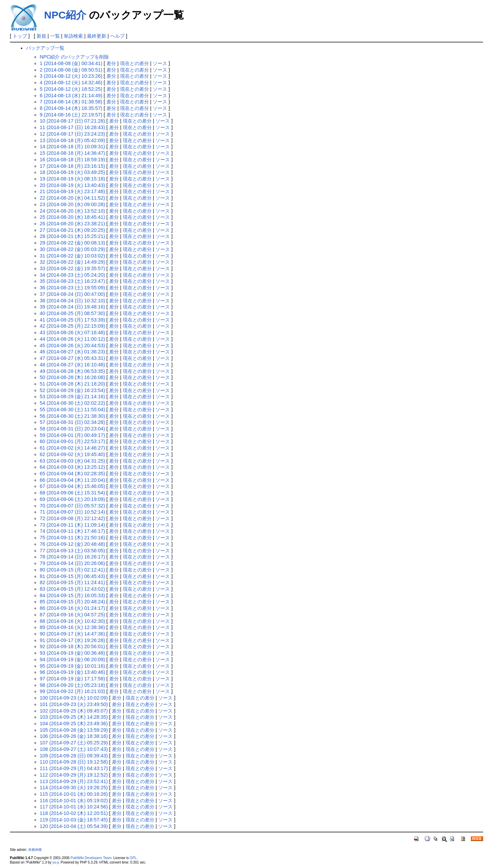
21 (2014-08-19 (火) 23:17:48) (72, 191)
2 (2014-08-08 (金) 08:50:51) (71, 70)
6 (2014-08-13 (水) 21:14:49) (71, 96)
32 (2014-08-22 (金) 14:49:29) (72, 262)
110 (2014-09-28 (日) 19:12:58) (74, 762)
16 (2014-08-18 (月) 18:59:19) (72, 160)
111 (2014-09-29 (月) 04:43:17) (74, 768)
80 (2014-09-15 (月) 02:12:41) (72, 570)
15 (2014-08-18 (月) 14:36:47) (72, 153)
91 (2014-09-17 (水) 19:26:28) (72, 640)
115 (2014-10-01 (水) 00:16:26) (74, 794)
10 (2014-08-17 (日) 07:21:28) (72, 121)
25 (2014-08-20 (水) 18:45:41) (72, 217)
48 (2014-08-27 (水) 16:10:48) (72, 365)
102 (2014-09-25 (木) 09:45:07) (74, 711)
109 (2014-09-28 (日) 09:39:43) (74, 756)
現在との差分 (135, 63)
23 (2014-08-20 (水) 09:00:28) (72, 204)
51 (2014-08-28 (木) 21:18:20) (72, 384)
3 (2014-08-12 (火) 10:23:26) (71, 76)
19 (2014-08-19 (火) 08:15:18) (72, 179)
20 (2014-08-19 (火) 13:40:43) (72, 185)
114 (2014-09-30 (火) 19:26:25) (74, 788)
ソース (160, 63)
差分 (111, 63)
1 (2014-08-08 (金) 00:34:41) (71, 63)
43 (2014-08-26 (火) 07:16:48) (72, 332)
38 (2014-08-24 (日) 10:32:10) (72, 301)
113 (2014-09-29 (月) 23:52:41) (74, 781)
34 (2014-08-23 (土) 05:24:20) (72, 275)
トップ (20, 36)
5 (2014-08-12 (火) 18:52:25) (71, 89)
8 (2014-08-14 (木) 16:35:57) (71, 108)
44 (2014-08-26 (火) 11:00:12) (72, 339)
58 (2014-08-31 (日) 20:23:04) (72, 429)
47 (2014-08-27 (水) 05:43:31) (72, 358)
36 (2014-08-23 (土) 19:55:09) (72, 288)
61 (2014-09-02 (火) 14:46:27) (72, 448)
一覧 (55, 36)
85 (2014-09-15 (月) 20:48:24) (72, 602)
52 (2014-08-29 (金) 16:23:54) (72, 390)
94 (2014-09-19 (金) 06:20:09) (72, 659)
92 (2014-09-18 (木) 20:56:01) (72, 646)
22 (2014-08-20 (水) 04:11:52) (72, 198)
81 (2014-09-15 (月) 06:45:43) (72, 576)
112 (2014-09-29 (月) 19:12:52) (74, 775)
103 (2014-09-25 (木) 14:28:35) (74, 717)
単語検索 (73, 36)
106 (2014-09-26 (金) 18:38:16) (74, 736)
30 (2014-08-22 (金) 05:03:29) (72, 249)
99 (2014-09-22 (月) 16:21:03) (72, 691)
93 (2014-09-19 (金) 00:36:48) (72, 653)
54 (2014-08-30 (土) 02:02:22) (72, 403)
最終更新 (97, 36)
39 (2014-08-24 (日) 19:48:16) (72, 307)
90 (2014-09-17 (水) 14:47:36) (72, 634)
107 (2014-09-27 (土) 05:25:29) (74, 743)
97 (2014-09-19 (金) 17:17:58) (72, 679)
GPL (133, 858)
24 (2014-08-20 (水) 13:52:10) (72, 211)
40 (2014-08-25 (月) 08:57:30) (72, 313)
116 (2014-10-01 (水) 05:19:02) (74, 801)
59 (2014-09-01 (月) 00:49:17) (72, 435)
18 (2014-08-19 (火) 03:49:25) (72, 172)
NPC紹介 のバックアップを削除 (74, 57)
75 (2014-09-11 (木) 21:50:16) (72, 538)
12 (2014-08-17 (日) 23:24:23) (72, 134)
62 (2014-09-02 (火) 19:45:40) (72, 454)
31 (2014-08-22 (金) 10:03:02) (72, 256)
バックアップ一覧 (45, 48)
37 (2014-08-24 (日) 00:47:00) (72, 294)
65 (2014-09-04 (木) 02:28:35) (72, 474)
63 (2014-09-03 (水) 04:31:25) (72, 461)
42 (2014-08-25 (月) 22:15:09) (72, 326)
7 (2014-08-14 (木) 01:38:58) (71, 102)
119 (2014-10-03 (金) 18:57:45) (74, 820)
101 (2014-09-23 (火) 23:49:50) (74, 704)
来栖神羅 (35, 850)
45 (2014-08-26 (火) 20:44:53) (72, 345)
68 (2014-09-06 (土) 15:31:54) (72, 493)
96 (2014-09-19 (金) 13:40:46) (72, 672)
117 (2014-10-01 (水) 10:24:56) (74, 807)
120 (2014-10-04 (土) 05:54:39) (74, 826)
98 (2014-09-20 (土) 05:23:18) (72, 685)
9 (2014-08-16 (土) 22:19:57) (71, 115)
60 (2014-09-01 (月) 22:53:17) (72, 441)
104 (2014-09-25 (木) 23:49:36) (74, 724)
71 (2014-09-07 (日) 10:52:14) (72, 512)
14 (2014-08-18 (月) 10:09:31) (72, 147)
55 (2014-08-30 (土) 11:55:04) (72, 410)
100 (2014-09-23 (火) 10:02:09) (74, 698)
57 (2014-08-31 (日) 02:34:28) (72, 422)
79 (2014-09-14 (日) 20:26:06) (72, 563)
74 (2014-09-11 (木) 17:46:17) (72, 531)
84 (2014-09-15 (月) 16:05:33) (72, 595)
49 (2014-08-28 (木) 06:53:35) (72, 371)
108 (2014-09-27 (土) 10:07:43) (74, 749)
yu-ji (55, 862)
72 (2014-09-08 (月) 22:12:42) (72, 518)
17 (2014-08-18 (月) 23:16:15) (72, 166)
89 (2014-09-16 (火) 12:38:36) (72, 627)
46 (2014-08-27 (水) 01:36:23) (72, 352)
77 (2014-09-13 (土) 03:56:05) (72, 551)
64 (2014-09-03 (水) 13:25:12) (72, 467)
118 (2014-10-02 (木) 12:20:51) (74, 813)
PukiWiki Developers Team (91, 858)
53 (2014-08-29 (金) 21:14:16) (72, 397)
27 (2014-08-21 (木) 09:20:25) (72, 230)
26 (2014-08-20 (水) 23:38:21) (72, 224)
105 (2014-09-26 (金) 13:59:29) (74, 730)
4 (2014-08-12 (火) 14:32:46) (71, 83)
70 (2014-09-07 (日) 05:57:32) (72, 506)
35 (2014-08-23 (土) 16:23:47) (72, 281)
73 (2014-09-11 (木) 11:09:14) (72, 525)
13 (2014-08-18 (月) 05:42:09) (72, 140)
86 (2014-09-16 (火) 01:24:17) (72, 608)
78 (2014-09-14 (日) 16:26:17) (72, 557)
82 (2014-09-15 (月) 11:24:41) (72, 582)
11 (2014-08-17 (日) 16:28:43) (72, 127)
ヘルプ (117, 36)
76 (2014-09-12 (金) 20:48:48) (72, 544)
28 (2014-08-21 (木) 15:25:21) (72, 236)
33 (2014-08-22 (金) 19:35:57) (72, 268)
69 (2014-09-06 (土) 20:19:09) (72, 499)
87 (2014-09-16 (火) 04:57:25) (72, 615)
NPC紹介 (65, 15)
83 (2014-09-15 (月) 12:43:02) (72, 589)
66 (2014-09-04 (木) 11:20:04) (72, 480)
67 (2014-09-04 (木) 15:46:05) (72, 486)
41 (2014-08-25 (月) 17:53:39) (72, 320)
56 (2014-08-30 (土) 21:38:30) (72, 416)
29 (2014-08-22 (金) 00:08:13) (72, 243)
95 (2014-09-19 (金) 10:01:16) (72, 666)
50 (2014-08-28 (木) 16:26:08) (72, 377)
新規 (41, 36)
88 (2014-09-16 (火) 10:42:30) (72, 621)
